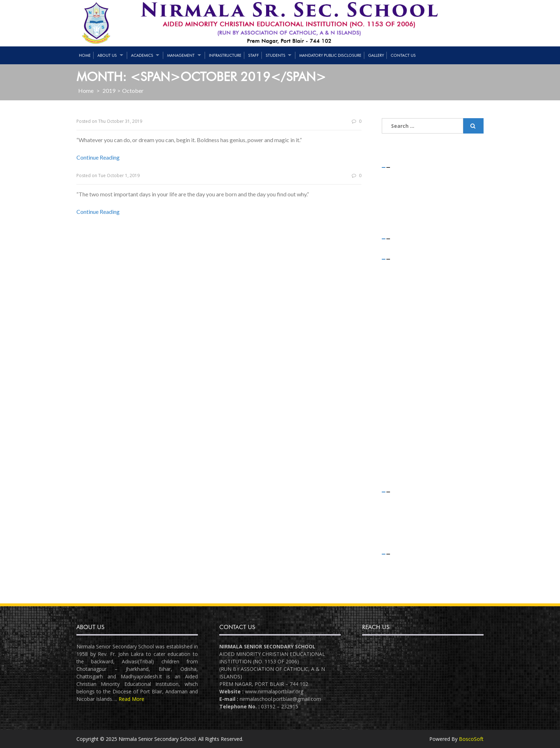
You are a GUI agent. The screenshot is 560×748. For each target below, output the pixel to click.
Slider (395, 529)
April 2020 (400, 287)
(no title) (400, 195)
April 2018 (400, 467)
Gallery (376, 55)
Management (181, 55)
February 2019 (406, 381)
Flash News (402, 510)
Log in (396, 563)
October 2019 (405, 334)
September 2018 (408, 429)
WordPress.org (406, 591)
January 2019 (404, 391)
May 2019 (400, 363)
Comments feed (408, 581)
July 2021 (399, 268)
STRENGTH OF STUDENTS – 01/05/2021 (436, 176)
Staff (254, 55)
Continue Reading (98, 157)
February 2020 (406, 296)
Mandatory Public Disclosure (330, 55)
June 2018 (400, 458)
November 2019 (408, 325)
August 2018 (403, 439)
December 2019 (407, 315)
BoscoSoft (471, 739)
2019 (109, 91)
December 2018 (407, 401)
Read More (131, 699)
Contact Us (403, 55)
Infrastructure (225, 55)
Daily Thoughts (406, 500)
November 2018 (408, 410)
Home (85, 55)
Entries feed (403, 572)
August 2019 (403, 344)
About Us (107, 55)
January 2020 (404, 306)
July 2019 (399, 353)
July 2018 (399, 448)
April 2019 (400, 372)
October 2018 (405, 420)
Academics (142, 55)
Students (276, 55)
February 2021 (406, 277)
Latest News (404, 519)
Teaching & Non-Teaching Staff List (430, 185)
